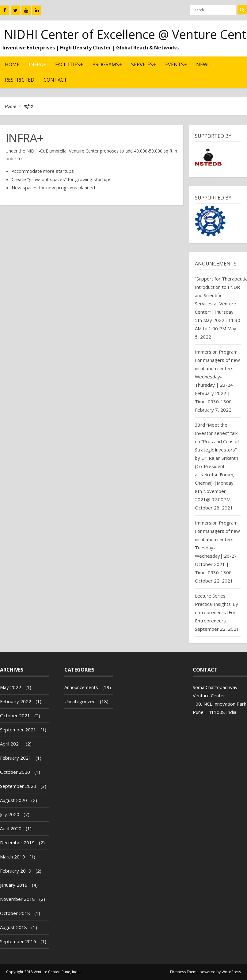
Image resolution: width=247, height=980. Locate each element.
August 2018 (13, 927)
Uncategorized (80, 701)
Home (12, 64)
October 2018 (15, 913)
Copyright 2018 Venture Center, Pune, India (43, 972)
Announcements (81, 687)
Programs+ (107, 64)
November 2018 (17, 899)
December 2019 (17, 842)
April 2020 (11, 828)
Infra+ (37, 64)
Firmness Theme (184, 972)
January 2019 (14, 885)
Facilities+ (69, 64)
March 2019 (13, 857)
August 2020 (13, 800)
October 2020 (15, 772)
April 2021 (11, 744)
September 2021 (18, 730)
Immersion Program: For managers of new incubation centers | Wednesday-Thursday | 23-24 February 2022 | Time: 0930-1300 (217, 377)
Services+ (144, 64)
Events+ (176, 64)
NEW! (202, 64)
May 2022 (11, 687)
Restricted (20, 80)
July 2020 (10, 814)
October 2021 (15, 715)
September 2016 (18, 941)
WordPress (231, 972)
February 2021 (16, 758)
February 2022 (16, 701)
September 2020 (18, 786)
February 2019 (16, 871)
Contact (55, 80)
